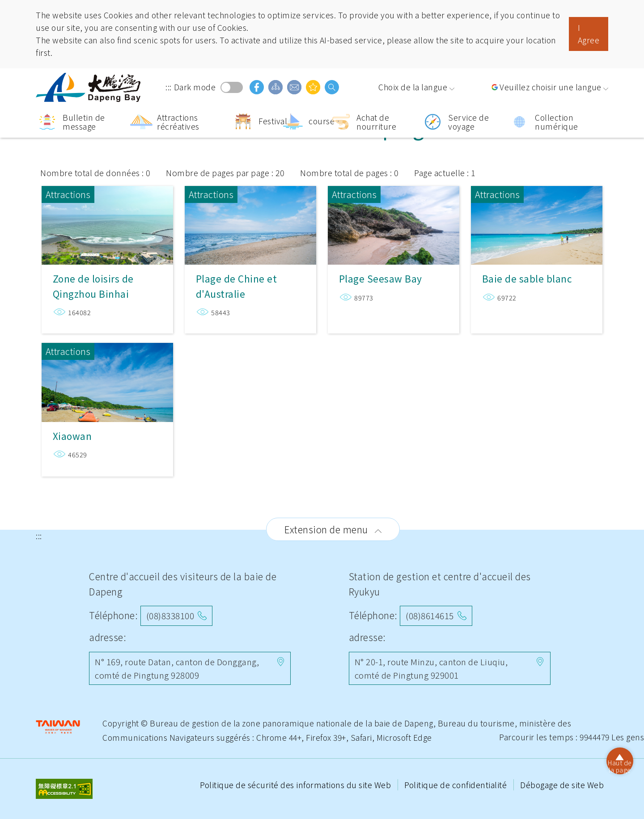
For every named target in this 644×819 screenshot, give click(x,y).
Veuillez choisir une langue (551, 87)
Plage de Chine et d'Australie (250, 224)
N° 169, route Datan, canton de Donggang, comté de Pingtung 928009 (177, 668)
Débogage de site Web (562, 785)
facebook (257, 87)
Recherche (332, 87)
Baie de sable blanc (537, 224)
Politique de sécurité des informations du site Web (297, 785)
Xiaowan (107, 377)
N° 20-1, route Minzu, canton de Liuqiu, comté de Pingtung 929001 (431, 668)
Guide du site (275, 87)
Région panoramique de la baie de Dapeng (89, 87)
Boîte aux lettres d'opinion (294, 87)
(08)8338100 (170, 615)
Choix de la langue (413, 87)
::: (169, 87)
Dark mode (232, 87)
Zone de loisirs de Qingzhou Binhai (107, 224)
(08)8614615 (430, 615)
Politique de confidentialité (457, 785)
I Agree (589, 34)
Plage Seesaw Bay (394, 224)
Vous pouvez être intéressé (313, 87)
